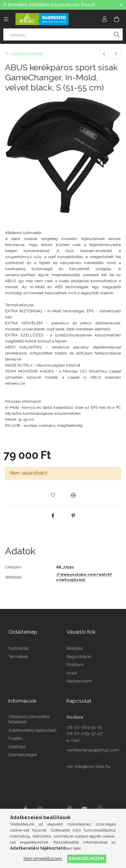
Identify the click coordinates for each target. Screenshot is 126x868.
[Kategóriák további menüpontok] (6, 19)
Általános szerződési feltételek (29, 719)
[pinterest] (73, 516)
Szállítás (17, 747)
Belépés (75, 648)
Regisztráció (79, 657)
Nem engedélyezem (43, 858)
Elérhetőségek (23, 755)
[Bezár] (121, 5)
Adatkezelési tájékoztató (32, 730)
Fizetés (15, 738)
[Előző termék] (104, 54)
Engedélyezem (87, 858)
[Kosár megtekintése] (117, 19)
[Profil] (104, 19)
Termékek (18, 657)
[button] (53, 495)
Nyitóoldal (19, 648)
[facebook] (53, 516)
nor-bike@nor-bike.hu (89, 766)
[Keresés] (63, 34)
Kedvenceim (79, 681)
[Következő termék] (116, 54)
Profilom (75, 665)
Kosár (72, 673)
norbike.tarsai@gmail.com (93, 750)
